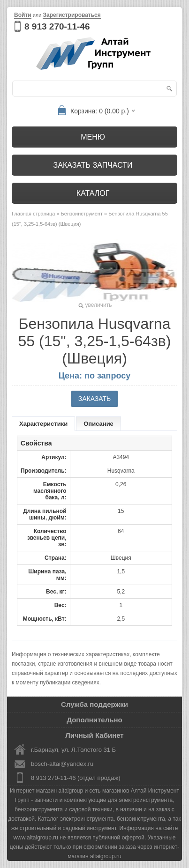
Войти (23, 15)
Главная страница (33, 214)
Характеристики (43, 424)
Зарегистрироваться (72, 15)
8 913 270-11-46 (57, 26)
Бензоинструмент (82, 214)
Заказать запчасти (93, 165)
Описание (98, 424)
